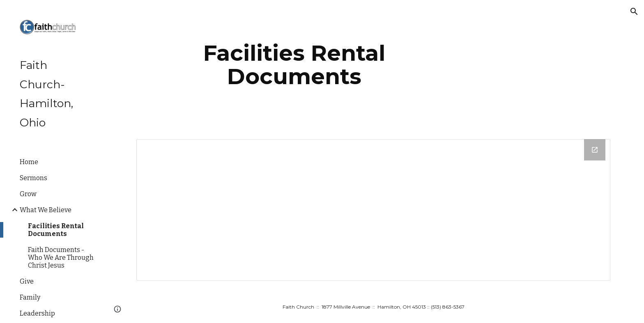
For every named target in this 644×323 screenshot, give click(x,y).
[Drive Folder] (373, 210)
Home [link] (29, 162)
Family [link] (30, 297)
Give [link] (27, 281)
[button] (634, 11)
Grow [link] (28, 194)
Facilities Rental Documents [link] (56, 230)
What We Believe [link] (46, 210)
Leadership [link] (37, 313)
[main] (294, 65)
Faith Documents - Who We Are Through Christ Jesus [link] (61, 258)
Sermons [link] (33, 178)
